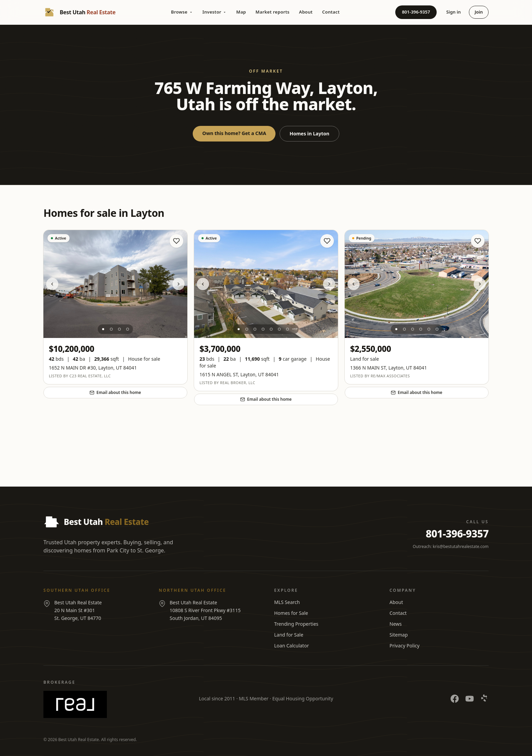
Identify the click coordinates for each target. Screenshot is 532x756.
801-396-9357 (416, 12)
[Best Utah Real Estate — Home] (79, 12)
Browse (182, 12)
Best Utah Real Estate (79, 740)
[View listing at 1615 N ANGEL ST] (266, 284)
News (396, 624)
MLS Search (287, 602)
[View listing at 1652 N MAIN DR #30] (115, 284)
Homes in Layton (309, 134)
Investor (215, 12)
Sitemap (399, 635)
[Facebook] (455, 699)
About (306, 12)
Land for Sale (289, 635)
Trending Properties (296, 624)
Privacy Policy (404, 646)
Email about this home (115, 392)
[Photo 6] (279, 329)
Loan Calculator (291, 646)
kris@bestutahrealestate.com (461, 546)
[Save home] (176, 241)
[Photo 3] (119, 329)
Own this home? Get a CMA (234, 133)
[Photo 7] (287, 329)
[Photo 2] (111, 329)
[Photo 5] (271, 329)
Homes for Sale (291, 613)
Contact (331, 12)
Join (479, 12)
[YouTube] (470, 699)
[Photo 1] (103, 329)
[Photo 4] (128, 329)
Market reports (272, 12)
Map (241, 12)
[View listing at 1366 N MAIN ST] (417, 284)
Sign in (453, 12)
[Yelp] (484, 699)
